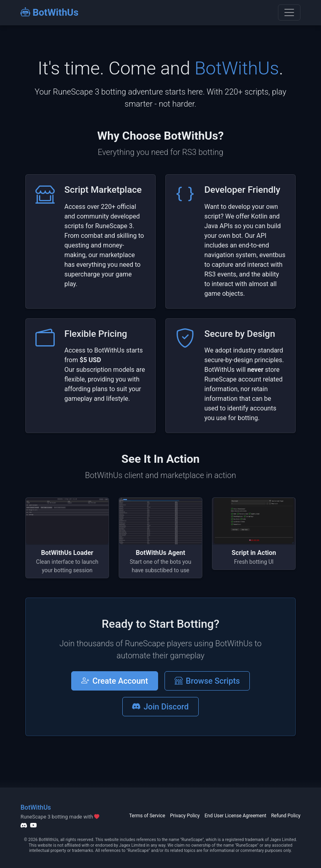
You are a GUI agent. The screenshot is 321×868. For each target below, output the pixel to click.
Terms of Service (147, 816)
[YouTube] (33, 825)
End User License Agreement (236, 816)
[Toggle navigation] (289, 12)
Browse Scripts (207, 681)
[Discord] (24, 825)
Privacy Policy (185, 816)
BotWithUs (49, 12)
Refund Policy (286, 816)
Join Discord (160, 707)
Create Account (115, 681)
